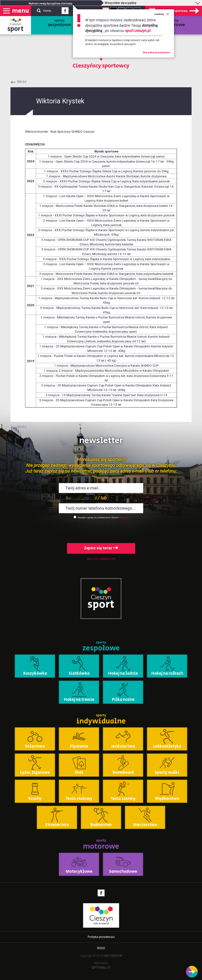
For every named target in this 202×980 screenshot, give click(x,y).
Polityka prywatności (101, 937)
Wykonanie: (101, 965)
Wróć (22, 82)
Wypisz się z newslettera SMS (101, 559)
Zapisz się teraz (101, 548)
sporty (59, 23)
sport (15, 29)
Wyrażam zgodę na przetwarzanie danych (98, 518)
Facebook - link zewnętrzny (65, 12)
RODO (101, 948)
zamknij (162, 14)
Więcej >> (124, 518)
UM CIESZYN (113, 956)
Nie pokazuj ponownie (156, 53)
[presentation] (101, 530)
